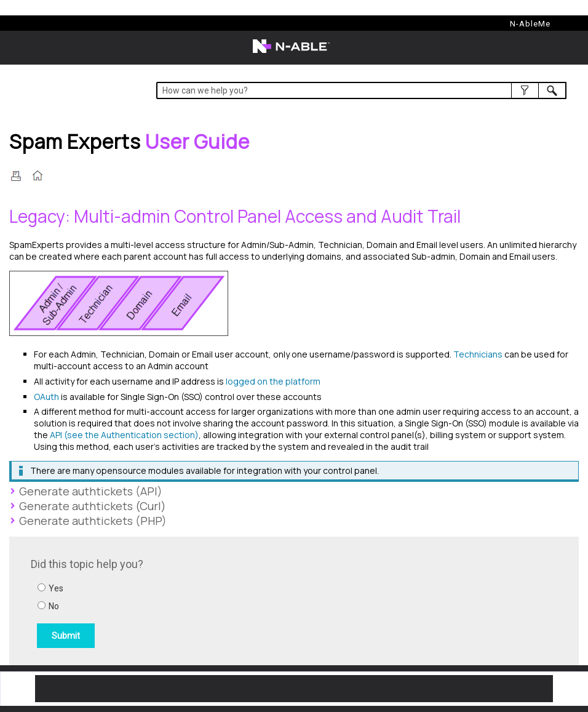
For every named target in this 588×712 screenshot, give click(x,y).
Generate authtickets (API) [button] (86, 491)
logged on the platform (273, 381)
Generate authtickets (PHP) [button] (88, 521)
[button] (525, 90)
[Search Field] (361, 90)
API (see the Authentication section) (124, 435)
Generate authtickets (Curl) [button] (88, 506)
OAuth (46, 397)
